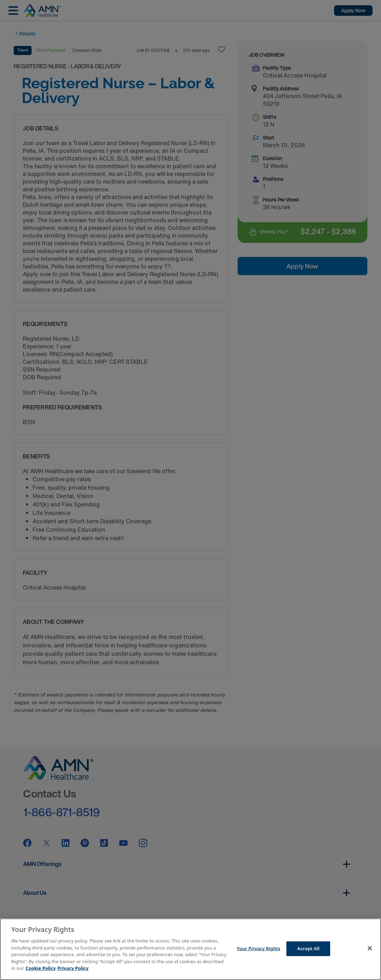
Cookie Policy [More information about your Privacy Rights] (41, 968)
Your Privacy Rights (259, 948)
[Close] (370, 948)
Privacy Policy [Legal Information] (73, 968)
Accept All (308, 948)
